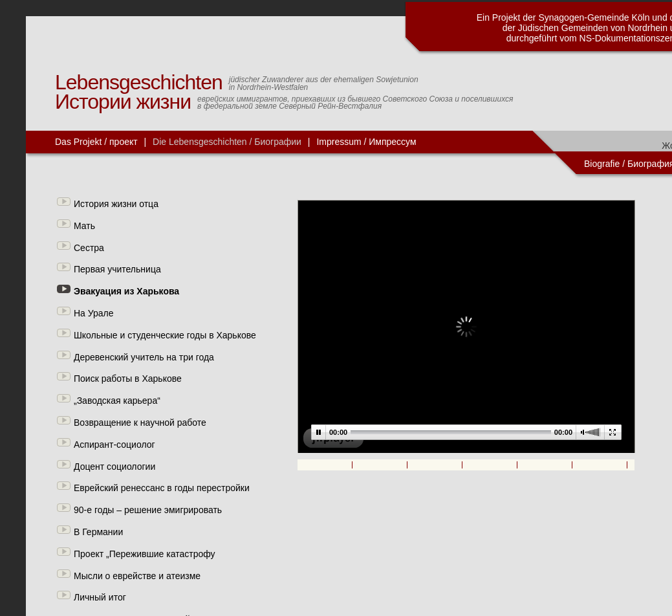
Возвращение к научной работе (140, 423)
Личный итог (100, 597)
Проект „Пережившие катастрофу (145, 554)
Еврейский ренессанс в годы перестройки (162, 488)
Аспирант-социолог (114, 445)
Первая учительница (117, 269)
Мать (84, 226)
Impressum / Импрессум (366, 142)
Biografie (602, 164)
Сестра (89, 248)
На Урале (94, 313)
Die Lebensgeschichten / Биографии (227, 142)
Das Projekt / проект (96, 142)
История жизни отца (116, 204)
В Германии (98, 532)
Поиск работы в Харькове (128, 379)
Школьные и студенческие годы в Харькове (165, 335)
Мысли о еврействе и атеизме (137, 576)
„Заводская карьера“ (117, 401)
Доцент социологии (114, 467)
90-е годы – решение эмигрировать (148, 510)
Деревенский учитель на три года (144, 357)
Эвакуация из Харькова (126, 291)
